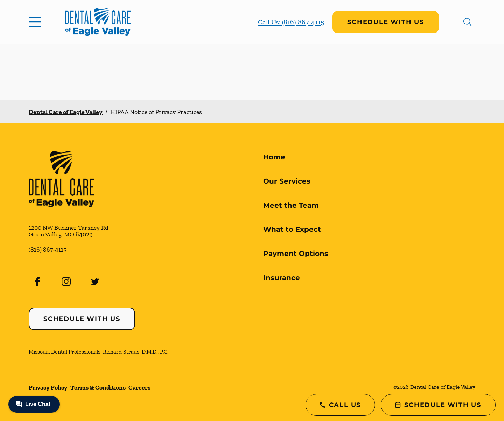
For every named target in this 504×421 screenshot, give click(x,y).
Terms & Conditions (98, 387)
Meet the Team (291, 205)
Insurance (282, 278)
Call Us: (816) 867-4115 (291, 22)
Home (274, 157)
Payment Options (296, 254)
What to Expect (292, 229)
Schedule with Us (386, 22)
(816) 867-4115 (48, 250)
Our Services (287, 181)
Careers (139, 387)
